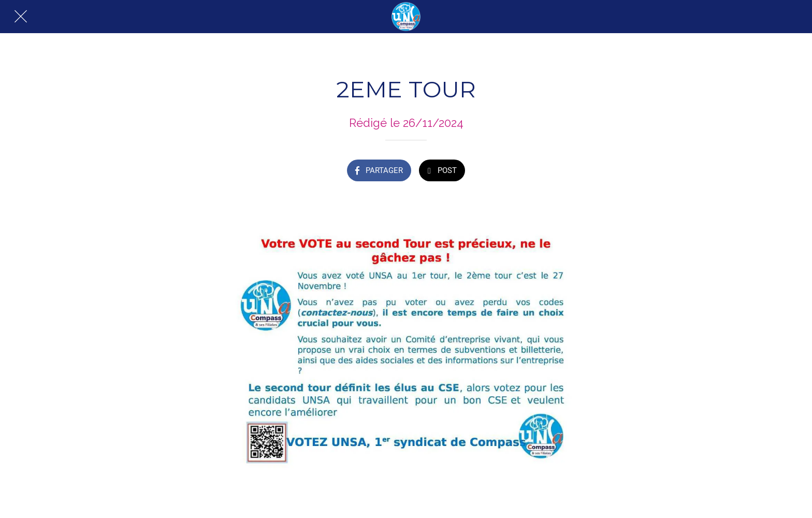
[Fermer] (21, 17)
